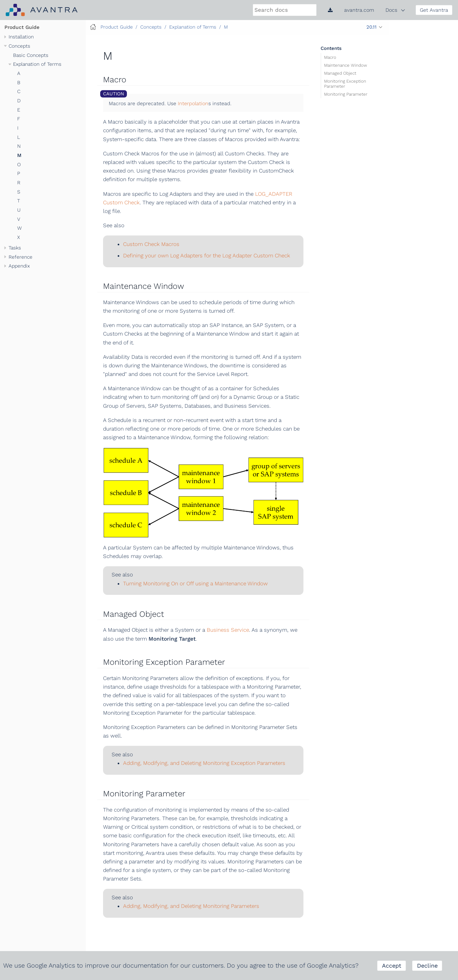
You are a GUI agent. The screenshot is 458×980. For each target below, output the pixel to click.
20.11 (371, 27)
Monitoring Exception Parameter (345, 84)
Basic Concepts (31, 55)
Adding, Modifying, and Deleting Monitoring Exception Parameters (204, 763)
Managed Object (340, 73)
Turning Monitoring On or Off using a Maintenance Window (195, 583)
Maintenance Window (346, 65)
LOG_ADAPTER (274, 194)
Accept (392, 966)
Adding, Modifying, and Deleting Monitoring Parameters (191, 906)
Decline (427, 966)
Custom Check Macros (151, 244)
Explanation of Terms (37, 64)
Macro (330, 57)
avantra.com (359, 10)
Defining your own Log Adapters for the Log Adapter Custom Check (207, 255)
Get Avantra (434, 10)
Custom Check (121, 202)
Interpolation (193, 103)
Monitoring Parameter (346, 94)
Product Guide (22, 27)
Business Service (228, 630)
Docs (391, 10)
